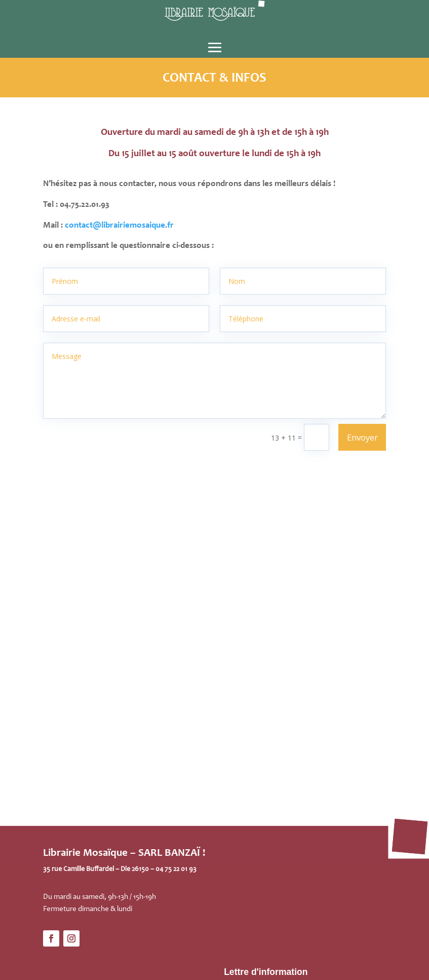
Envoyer (362, 437)
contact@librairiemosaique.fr (119, 226)
